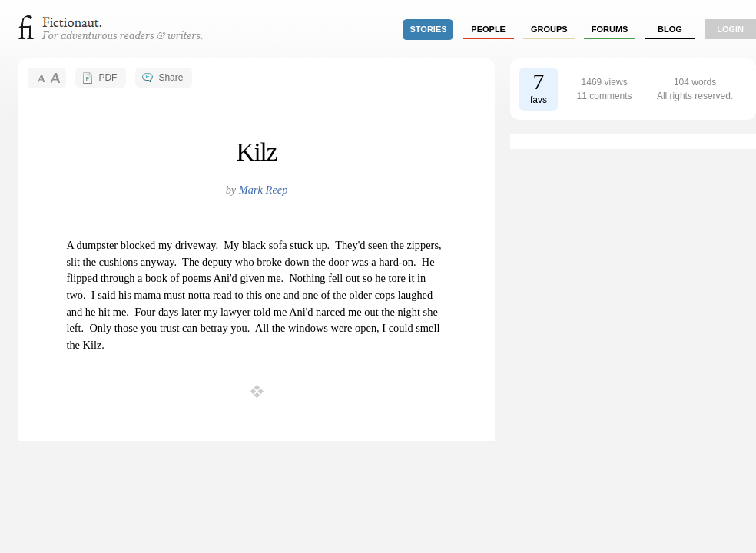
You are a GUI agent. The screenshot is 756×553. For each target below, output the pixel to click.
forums (610, 29)
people (488, 29)
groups (549, 29)
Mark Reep (264, 190)
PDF (108, 78)
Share (171, 78)
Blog (670, 29)
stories (429, 29)
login (730, 29)
